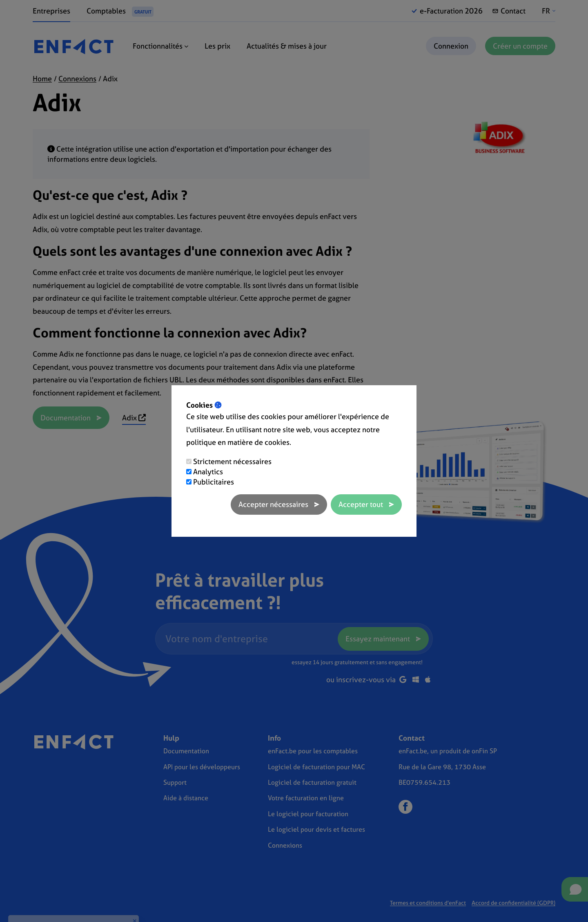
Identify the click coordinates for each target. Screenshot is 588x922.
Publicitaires (214, 482)
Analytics (208, 472)
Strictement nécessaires (232, 461)
